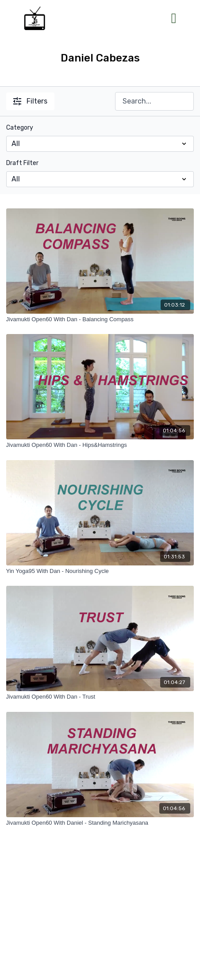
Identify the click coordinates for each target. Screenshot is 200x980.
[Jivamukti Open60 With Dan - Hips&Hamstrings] (100, 445)
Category (20, 128)
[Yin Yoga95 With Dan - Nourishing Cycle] (100, 571)
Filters (30, 101)
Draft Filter (22, 163)
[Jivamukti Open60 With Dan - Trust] (100, 697)
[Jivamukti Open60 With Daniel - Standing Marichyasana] (100, 823)
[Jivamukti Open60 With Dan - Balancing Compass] (100, 319)
